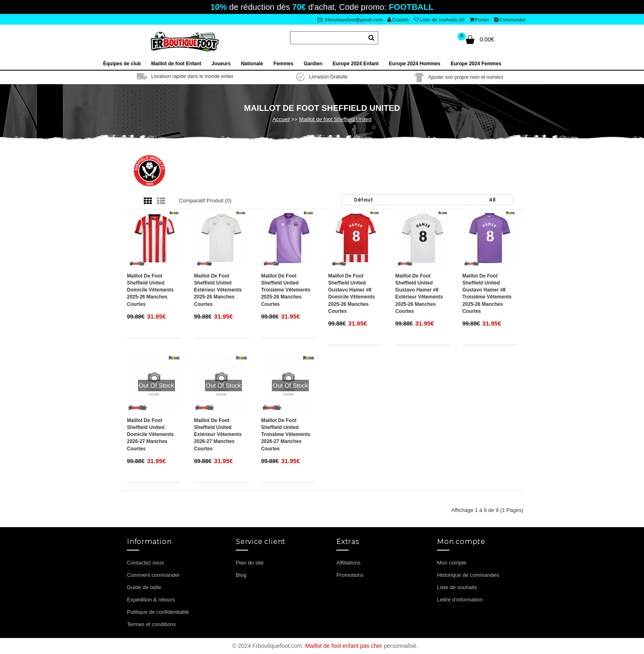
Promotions (350, 575)
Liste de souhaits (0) (439, 20)
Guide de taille (144, 587)
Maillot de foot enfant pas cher (344, 646)
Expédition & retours (151, 600)
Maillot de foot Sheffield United (335, 119)
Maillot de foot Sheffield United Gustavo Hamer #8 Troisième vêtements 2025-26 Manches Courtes (487, 294)
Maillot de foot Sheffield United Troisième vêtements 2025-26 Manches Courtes (286, 290)
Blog (241, 575)
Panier (480, 20)
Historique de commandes (468, 575)
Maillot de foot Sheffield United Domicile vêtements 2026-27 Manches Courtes (150, 435)
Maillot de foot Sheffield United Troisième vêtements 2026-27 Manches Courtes (286, 435)
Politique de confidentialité (158, 612)
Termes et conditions (151, 624)
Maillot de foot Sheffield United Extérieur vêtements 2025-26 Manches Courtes (218, 290)
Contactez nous (145, 563)
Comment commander (153, 575)
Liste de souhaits (457, 587)
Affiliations (348, 563)
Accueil (281, 119)
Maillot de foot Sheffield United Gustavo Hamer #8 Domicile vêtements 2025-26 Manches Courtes (352, 294)
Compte (398, 20)
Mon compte (452, 563)
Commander (510, 20)
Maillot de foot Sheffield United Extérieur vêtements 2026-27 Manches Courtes (218, 435)
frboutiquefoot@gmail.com (350, 20)
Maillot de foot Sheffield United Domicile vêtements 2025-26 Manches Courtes (150, 290)
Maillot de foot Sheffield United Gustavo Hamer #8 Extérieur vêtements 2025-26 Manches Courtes (419, 294)
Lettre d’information (460, 600)
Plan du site (250, 563)
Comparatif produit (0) (205, 201)
